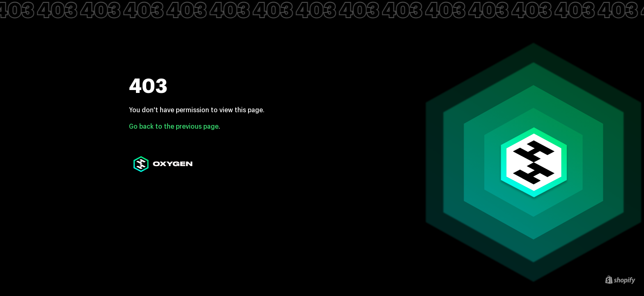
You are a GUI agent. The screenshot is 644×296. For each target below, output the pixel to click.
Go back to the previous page (174, 126)
